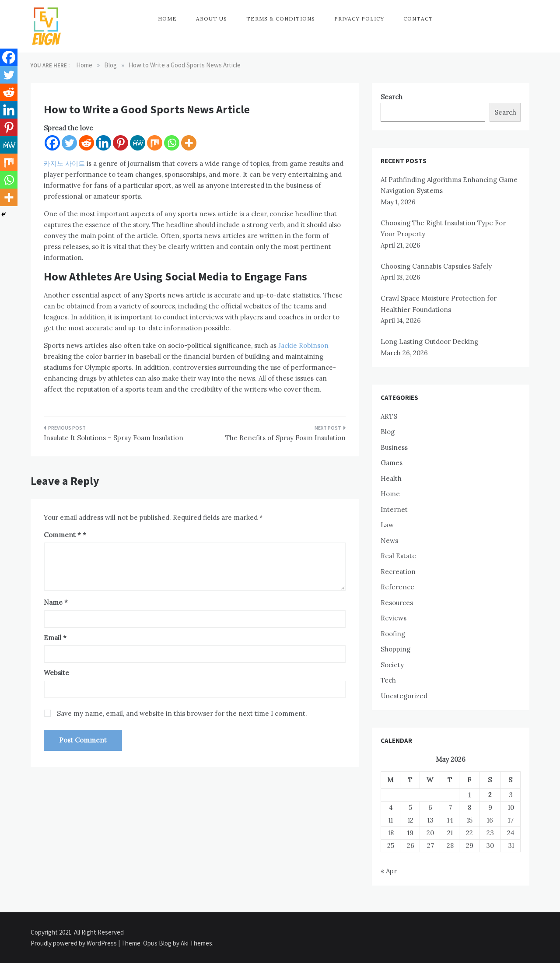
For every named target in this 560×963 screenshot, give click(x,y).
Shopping (395, 649)
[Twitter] (69, 143)
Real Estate (398, 556)
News (389, 541)
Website (56, 673)
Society (392, 665)
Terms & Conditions (281, 19)
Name (56, 602)
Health (391, 478)
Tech (388, 680)
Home (167, 19)
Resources (397, 603)
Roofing (393, 634)
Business (394, 447)
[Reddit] (86, 143)
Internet (394, 510)
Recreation (398, 572)
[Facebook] (52, 143)
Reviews (394, 618)
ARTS (389, 416)
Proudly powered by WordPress (74, 943)
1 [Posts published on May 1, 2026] (470, 795)
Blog (388, 432)
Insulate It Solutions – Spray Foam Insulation (114, 438)
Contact (418, 19)
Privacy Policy (359, 19)
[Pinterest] (121, 143)
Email (55, 638)
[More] (189, 143)
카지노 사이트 (64, 163)
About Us (212, 19)
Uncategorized (404, 696)
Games (392, 463)
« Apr (389, 871)
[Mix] (155, 143)
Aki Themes (196, 943)
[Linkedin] (103, 143)
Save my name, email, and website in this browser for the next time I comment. (182, 713)
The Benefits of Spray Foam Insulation (285, 438)
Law (387, 525)
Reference (397, 587)
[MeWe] (138, 143)
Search (392, 97)
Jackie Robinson (303, 345)
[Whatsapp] (172, 143)
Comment (62, 535)
